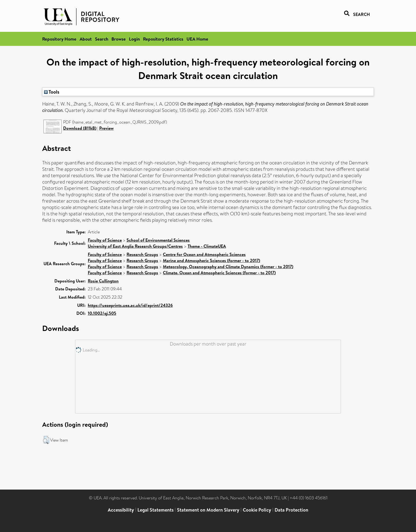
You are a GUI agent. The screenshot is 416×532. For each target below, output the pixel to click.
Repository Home (59, 39)
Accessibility (121, 510)
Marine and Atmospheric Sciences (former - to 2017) (211, 260)
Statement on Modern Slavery (208, 510)
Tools (52, 92)
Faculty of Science (105, 240)
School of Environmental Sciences (158, 240)
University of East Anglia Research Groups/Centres (135, 246)
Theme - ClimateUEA (207, 246)
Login (134, 39)
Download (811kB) (80, 128)
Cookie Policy (257, 510)
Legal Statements (155, 510)
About (86, 39)
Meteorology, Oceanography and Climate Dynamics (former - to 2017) (228, 267)
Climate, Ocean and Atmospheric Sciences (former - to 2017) (219, 273)
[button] (46, 440)
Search (102, 39)
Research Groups (142, 254)
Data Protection (291, 510)
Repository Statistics (163, 39)
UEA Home (197, 39)
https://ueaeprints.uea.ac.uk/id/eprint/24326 (130, 305)
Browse (119, 39)
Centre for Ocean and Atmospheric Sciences (204, 254)
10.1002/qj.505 (102, 313)
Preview (106, 128)
